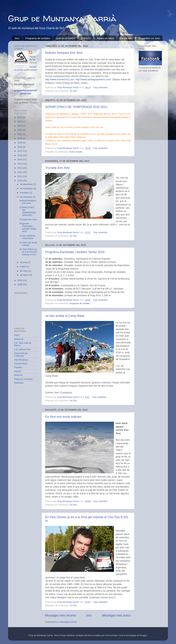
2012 (20, 172)
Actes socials (76, 152)
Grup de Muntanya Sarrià (62, 18)
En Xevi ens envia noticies (63, 417)
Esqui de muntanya (23, 379)
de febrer (25, 275)
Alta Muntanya (21, 360)
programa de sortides (80, 303)
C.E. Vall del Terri (22, 350)
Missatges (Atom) (68, 622)
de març (24, 271)
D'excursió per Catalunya (21, 355)
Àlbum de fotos (105, 38)
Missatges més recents (60, 615)
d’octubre (25, 193)
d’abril (23, 267)
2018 (20, 147)
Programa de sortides (38, 38)
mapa (34, 103)
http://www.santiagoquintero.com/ (93, 79)
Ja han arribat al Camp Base (65, 316)
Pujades (18, 367)
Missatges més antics (117, 615)
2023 (20, 126)
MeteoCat (19, 339)
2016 (20, 155)
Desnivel (18, 375)
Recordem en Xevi (149, 38)
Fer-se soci (126, 38)
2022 (20, 130)
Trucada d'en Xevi (58, 168)
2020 (20, 138)
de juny (24, 262)
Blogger (143, 635)
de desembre (27, 184)
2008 (20, 285)
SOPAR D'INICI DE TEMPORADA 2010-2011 (76, 107)
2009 (20, 280)
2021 (20, 134)
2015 (20, 160)
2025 (20, 117)
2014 (20, 164)
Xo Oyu (73, 91)
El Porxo (86, 38)
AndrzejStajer (111, 635)
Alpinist (18, 371)
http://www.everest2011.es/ (59, 79)
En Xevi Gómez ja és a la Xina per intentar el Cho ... (28, 253)
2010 (20, 181)
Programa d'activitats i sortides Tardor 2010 (75, 252)
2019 (20, 143)
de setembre (26, 197)
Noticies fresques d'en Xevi (64, 53)
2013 (20, 168)
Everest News (21, 364)
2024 (20, 122)
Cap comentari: (100, 88)
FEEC (17, 335)
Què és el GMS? (65, 38)
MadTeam (19, 383)
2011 (20, 176)
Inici (17, 38)
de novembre (27, 189)
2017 (20, 151)
